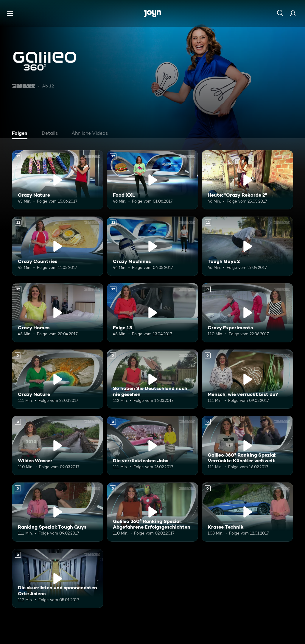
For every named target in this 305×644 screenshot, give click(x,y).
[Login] (293, 13)
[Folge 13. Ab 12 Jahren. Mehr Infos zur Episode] (153, 313)
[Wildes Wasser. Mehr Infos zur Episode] (58, 445)
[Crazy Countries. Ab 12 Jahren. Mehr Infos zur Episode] (58, 246)
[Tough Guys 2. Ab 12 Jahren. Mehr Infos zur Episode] (247, 246)
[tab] (21, 134)
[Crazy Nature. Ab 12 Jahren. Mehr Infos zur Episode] (58, 180)
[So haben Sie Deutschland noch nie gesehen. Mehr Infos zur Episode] (153, 379)
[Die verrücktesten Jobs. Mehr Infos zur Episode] (153, 445)
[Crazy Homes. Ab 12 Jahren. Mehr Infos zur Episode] (58, 313)
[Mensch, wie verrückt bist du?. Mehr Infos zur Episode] (247, 379)
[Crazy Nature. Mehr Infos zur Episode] (58, 379)
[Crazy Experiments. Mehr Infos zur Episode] (247, 313)
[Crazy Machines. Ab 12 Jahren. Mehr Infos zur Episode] (153, 246)
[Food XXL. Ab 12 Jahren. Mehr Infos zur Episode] (153, 180)
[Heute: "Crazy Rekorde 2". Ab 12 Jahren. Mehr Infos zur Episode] (247, 180)
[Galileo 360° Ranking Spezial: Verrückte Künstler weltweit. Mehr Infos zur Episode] (247, 445)
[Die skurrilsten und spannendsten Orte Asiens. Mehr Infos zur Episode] (58, 578)
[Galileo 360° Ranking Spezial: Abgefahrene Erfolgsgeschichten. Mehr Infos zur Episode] (153, 512)
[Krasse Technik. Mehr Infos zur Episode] (247, 512)
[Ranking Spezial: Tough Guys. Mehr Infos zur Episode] (58, 512)
